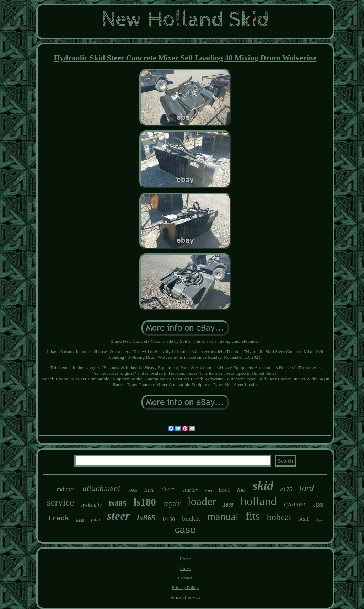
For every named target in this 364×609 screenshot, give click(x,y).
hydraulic (91, 505)
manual (223, 516)
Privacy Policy (185, 587)
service (60, 502)
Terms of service (185, 597)
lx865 (146, 518)
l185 (242, 490)
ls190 (80, 521)
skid (263, 486)
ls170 (149, 490)
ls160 (169, 519)
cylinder (295, 504)
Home (185, 559)
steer (118, 516)
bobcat (279, 517)
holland (259, 501)
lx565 (225, 490)
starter (190, 490)
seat (304, 519)
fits (253, 516)
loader (202, 501)
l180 (208, 491)
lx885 (118, 503)
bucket (191, 519)
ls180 (145, 502)
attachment (101, 488)
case (185, 530)
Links (185, 568)
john (95, 520)
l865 (228, 506)
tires (319, 520)
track (58, 519)
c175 (286, 489)
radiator (66, 489)
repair (172, 503)
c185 (318, 505)
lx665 (132, 490)
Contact (185, 578)
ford (307, 488)
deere (168, 489)
